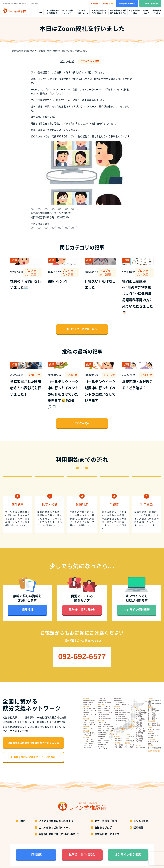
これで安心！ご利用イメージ (82, 12)
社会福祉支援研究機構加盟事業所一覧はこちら (33, 727)
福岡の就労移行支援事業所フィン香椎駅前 (86, 859)
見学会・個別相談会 (82, 595)
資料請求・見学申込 (127, 4)
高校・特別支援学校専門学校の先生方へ (118, 12)
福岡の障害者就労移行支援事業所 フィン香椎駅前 (20, 3)
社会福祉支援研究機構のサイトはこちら (33, 742)
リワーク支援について (68, 12)
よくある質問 (141, 806)
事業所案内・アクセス (107, 819)
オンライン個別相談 (150, 4)
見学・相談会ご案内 (134, 12)
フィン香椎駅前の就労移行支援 (52, 12)
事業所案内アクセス (157, 12)
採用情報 (138, 812)
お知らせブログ (146, 12)
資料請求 (27, 595)
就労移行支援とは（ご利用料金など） (99, 12)
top (40, 12)
